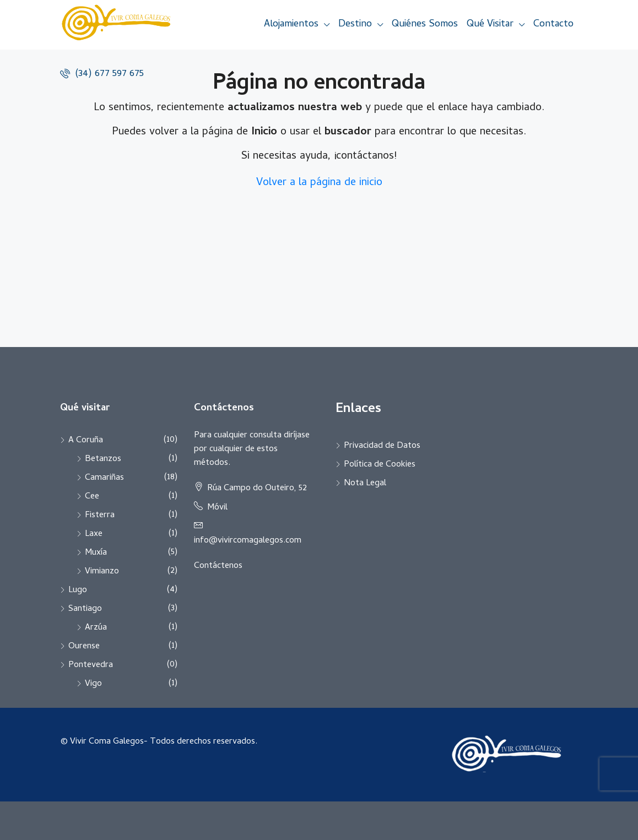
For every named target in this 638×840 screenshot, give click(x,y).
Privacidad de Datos (382, 446)
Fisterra (100, 516)
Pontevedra (91, 665)
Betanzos (103, 459)
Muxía (96, 553)
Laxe (94, 534)
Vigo (93, 684)
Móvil (217, 508)
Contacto (553, 25)
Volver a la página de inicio (319, 183)
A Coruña (86, 441)
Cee (92, 497)
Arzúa (96, 628)
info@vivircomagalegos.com (248, 541)
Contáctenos (218, 566)
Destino (355, 25)
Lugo (78, 590)
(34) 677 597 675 (102, 74)
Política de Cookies (380, 465)
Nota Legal (365, 484)
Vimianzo (102, 572)
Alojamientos (291, 25)
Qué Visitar (490, 25)
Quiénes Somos (425, 25)
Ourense (84, 647)
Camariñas (104, 478)
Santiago (85, 609)
